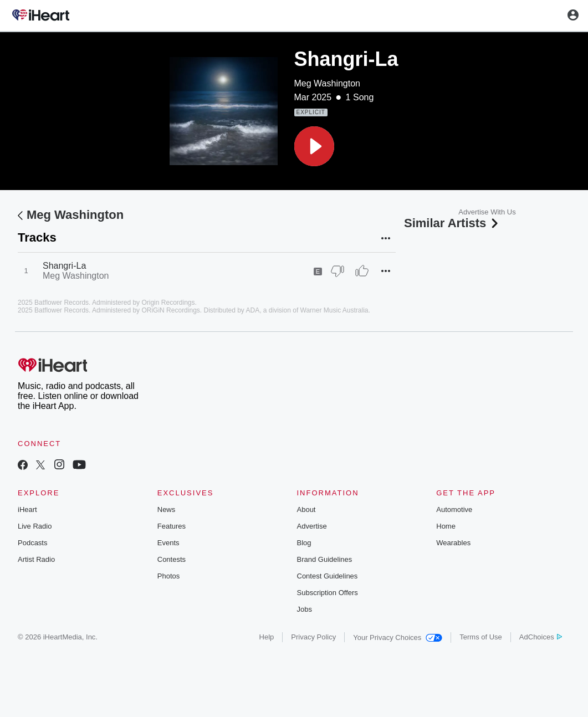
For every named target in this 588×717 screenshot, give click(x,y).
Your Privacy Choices (398, 637)
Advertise (312, 526)
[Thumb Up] (362, 271)
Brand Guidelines (325, 559)
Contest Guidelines (328, 576)
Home (446, 526)
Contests (172, 559)
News (167, 509)
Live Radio (35, 526)
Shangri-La (64, 266)
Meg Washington (327, 83)
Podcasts (32, 543)
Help (267, 637)
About (306, 509)
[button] (314, 146)
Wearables (453, 543)
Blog (304, 543)
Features (172, 526)
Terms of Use (481, 637)
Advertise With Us (487, 212)
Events (168, 543)
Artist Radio (36, 559)
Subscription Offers (328, 593)
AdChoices (541, 637)
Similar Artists (452, 223)
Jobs (305, 609)
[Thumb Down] (338, 271)
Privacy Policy (313, 637)
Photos (168, 576)
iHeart (27, 509)
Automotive (454, 509)
